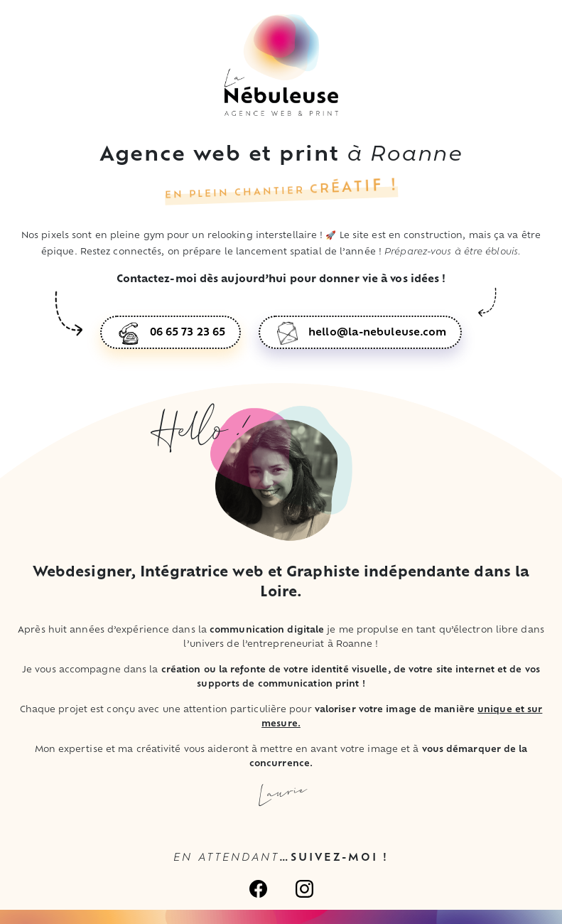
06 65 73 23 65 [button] (188, 333)
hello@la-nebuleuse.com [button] (377, 333)
